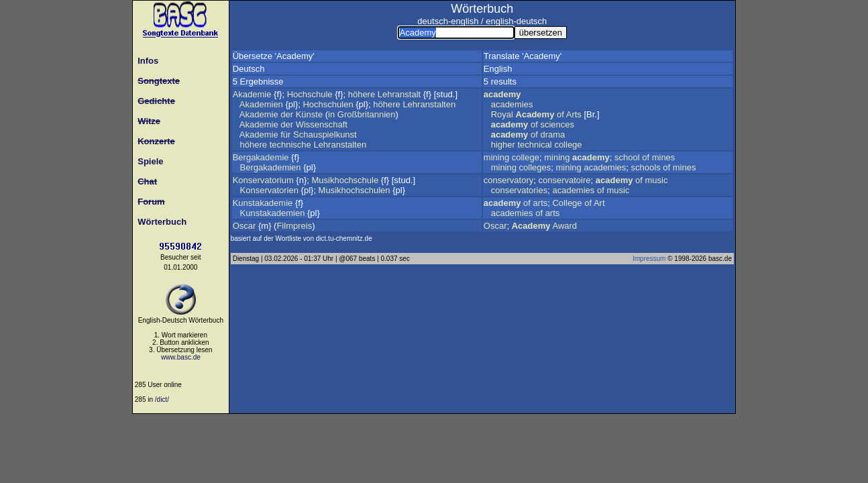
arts (541, 203)
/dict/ (162, 399)
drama (552, 135)
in (331, 114)
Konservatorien (269, 190)
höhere (362, 94)
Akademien (261, 104)
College (567, 203)
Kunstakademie (263, 203)
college (568, 145)
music (657, 180)
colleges (535, 167)
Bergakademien (271, 167)
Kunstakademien (273, 213)
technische (290, 145)
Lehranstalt (399, 94)
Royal (502, 114)
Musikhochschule (345, 180)
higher (503, 145)
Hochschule (310, 94)
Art (599, 203)
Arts (574, 114)
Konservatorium (263, 180)
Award (564, 226)
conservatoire (564, 180)
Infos (146, 61)
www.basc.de (181, 357)
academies (512, 104)
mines (664, 157)
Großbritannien (367, 114)
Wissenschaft (322, 124)
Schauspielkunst (325, 135)
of (560, 114)
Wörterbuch (160, 222)
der (287, 114)
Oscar (245, 226)
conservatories (520, 190)
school (627, 157)
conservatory (508, 180)
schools (646, 167)
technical (534, 145)
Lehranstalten (429, 104)
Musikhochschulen (355, 190)
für (285, 135)
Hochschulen (328, 104)
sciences (557, 124)
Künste (309, 114)
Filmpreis (294, 226)
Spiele (148, 161)
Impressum (649, 259)
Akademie (252, 94)
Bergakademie (261, 157)
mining (496, 157)
